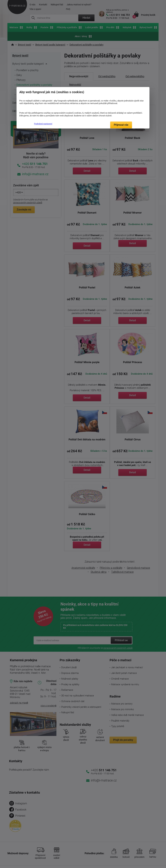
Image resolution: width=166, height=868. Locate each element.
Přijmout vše (121, 125)
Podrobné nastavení (43, 124)
